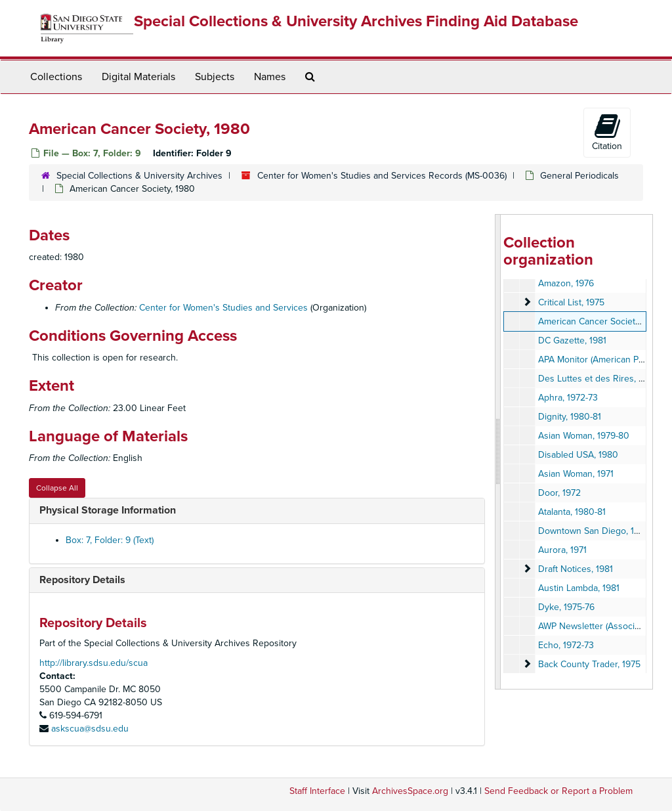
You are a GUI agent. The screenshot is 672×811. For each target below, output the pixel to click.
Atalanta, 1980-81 (572, 512)
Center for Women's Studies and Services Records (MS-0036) (382, 176)
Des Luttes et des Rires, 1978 (598, 379)
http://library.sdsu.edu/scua (94, 663)
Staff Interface (317, 791)
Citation (607, 132)
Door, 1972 (559, 493)
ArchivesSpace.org (410, 791)
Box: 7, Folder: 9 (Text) (110, 540)
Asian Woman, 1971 (576, 474)
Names (270, 77)
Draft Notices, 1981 (576, 569)
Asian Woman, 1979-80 (584, 436)
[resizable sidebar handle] (498, 452)
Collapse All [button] (57, 488)
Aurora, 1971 (562, 550)
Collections (56, 77)
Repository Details (82, 580)
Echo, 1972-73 (566, 645)
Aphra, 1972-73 (568, 398)
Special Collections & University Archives (139, 176)
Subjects (215, 77)
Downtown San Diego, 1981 (593, 531)
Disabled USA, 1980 (578, 455)
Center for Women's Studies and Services (223, 308)
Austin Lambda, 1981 (579, 588)
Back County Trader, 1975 (589, 664)
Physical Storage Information (108, 510)
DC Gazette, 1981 (572, 340)
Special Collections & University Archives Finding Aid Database (356, 21)
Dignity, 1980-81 (570, 417)
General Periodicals (579, 176)
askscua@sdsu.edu (90, 729)
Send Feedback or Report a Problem (558, 791)
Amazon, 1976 (566, 283)
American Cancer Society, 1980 (601, 321)
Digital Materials (138, 77)
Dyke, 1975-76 (566, 607)
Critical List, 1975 (571, 302)
